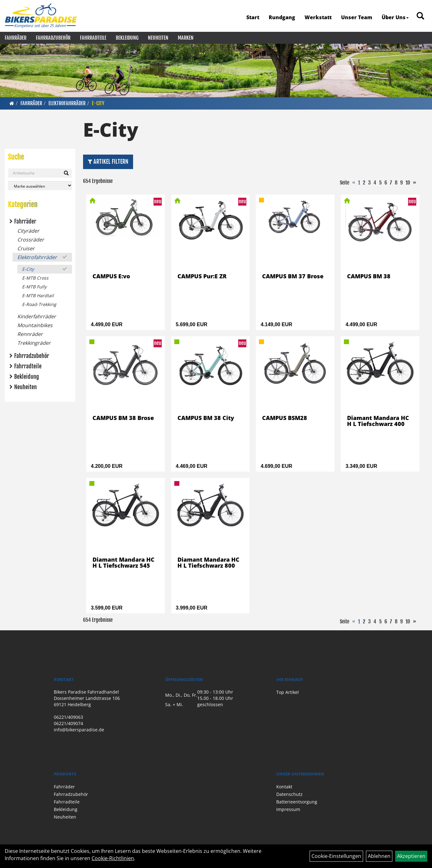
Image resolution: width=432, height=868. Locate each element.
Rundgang (282, 17)
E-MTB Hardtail (38, 295)
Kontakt (284, 787)
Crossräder (31, 240)
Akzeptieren (411, 856)
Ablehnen (379, 856)
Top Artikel (288, 692)
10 (408, 183)
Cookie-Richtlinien (113, 858)
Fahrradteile (93, 38)
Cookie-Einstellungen (336, 856)
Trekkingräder (34, 343)
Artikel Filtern (108, 162)
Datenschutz (289, 794)
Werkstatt (318, 17)
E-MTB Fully (34, 287)
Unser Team (357, 17)
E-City (98, 103)
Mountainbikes (35, 325)
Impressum (288, 809)
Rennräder (30, 334)
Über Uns (395, 17)
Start (253, 17)
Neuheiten (158, 38)
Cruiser (26, 248)
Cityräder (28, 231)
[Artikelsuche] (420, 16)
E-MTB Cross (35, 278)
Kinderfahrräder (37, 316)
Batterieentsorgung (297, 802)
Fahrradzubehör (53, 38)
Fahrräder (16, 38)
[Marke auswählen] (40, 186)
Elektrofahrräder (67, 103)
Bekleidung (127, 38)
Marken (186, 38)
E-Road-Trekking (39, 304)
